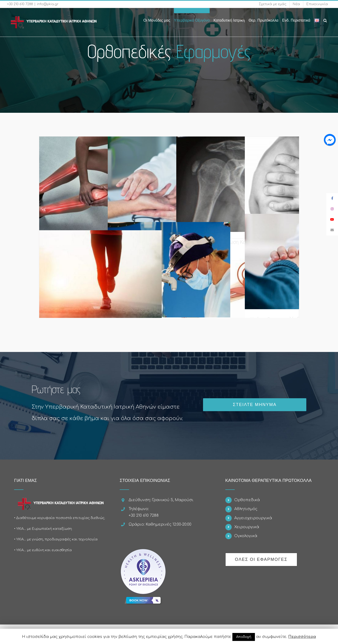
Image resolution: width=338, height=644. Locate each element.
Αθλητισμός (246, 509)
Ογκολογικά (246, 536)
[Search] (325, 18)
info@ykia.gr (48, 4)
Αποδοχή (244, 637)
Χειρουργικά (247, 527)
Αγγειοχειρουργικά (253, 518)
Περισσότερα (302, 637)
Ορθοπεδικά (247, 500)
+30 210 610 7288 (20, 4)
